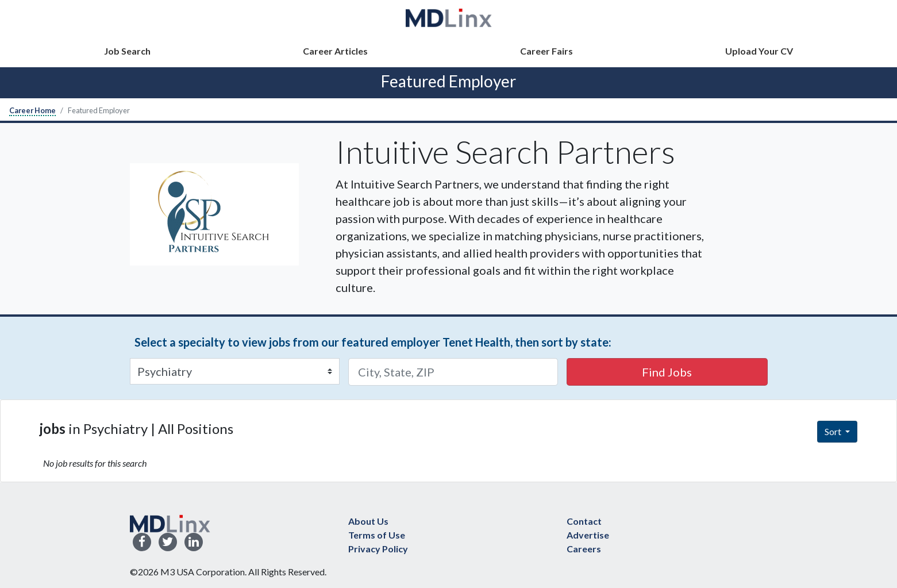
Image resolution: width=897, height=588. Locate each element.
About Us (368, 521)
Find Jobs (667, 372)
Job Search (127, 51)
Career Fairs (546, 51)
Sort (834, 431)
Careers (584, 549)
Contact (584, 521)
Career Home (32, 110)
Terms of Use (377, 535)
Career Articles (335, 51)
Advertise (588, 535)
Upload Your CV (759, 51)
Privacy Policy (378, 549)
